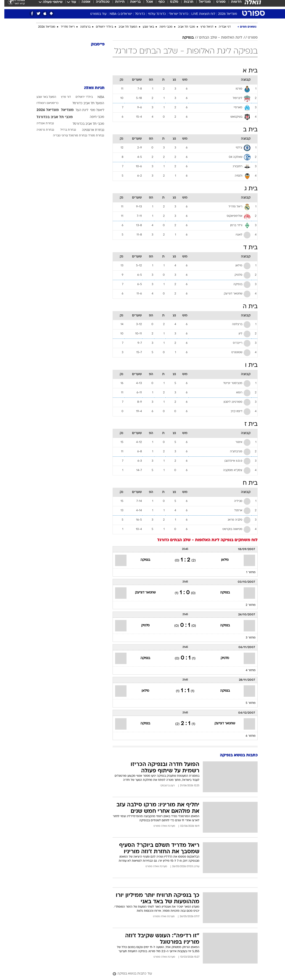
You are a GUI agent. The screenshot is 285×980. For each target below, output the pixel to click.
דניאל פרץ (203, 27)
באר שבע (144, 27)
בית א (246, 71)
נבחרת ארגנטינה (89, 130)
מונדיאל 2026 (223, 14)
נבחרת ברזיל (64, 130)
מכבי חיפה (162, 27)
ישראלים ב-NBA (116, 14)
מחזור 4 (246, 670)
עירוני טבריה (56, 136)
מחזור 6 (246, 736)
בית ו (247, 365)
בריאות (131, 4)
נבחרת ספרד (92, 136)
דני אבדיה (220, 27)
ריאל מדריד (63, 27)
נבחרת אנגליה (41, 124)
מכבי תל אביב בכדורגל (50, 117)
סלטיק (141, 626)
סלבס (170, 4)
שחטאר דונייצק (141, 593)
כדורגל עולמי (153, 14)
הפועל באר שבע (42, 97)
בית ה (246, 307)
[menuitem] (229, 5)
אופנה (82, 4)
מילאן (220, 560)
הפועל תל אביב (124, 27)
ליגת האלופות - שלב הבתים (216, 38)
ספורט (217, 4)
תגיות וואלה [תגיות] (90, 88)
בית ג (247, 189)
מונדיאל (201, 4)
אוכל (145, 4)
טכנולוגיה (98, 4)
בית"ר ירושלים (100, 27)
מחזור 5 (246, 703)
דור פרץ (62, 97)
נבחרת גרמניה (41, 130)
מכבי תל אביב (182, 27)
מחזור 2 (246, 605)
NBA (96, 97)
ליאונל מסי (93, 110)
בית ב (246, 130)
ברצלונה (81, 27)
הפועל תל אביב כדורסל (84, 103)
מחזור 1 (247, 572)
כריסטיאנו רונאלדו (43, 103)
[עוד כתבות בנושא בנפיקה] (181, 974)
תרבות (184, 4)
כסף (157, 4)
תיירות (116, 4)
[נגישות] (6, 5)
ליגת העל (78, 110)
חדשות (232, 4)
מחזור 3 (246, 638)
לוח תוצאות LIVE (199, 14)
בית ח (246, 483)
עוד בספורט (94, 14)
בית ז (247, 424)
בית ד (246, 248)
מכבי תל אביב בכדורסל (84, 124)
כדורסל (136, 14)
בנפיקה (184, 38)
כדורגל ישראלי (174, 14)
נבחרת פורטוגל (74, 136)
